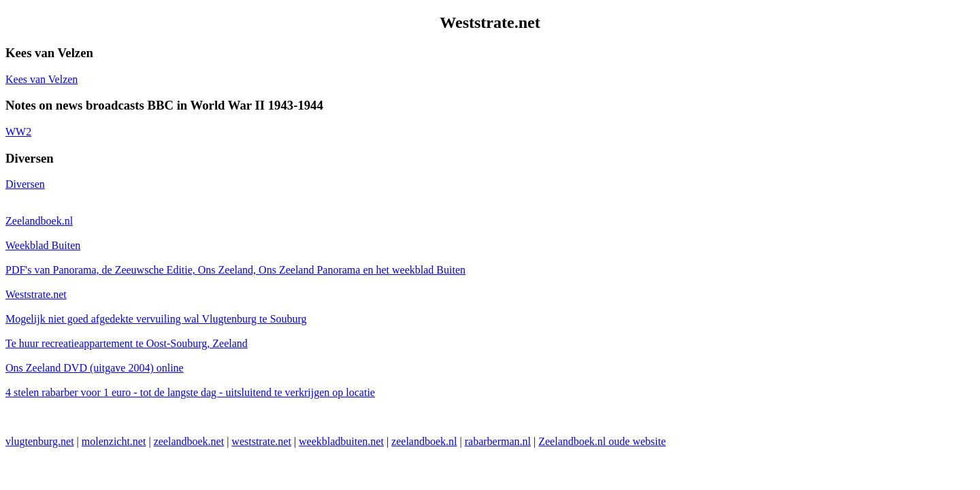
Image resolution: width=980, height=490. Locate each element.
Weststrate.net (36, 294)
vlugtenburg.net (40, 441)
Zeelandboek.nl (39, 221)
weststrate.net (261, 441)
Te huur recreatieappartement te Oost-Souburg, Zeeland (127, 343)
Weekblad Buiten (43, 245)
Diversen (25, 184)
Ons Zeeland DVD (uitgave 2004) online (95, 368)
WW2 (18, 132)
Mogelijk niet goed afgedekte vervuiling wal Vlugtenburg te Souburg (156, 319)
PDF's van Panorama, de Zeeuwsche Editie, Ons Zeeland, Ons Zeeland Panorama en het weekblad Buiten (235, 270)
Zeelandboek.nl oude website (602, 441)
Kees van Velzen (42, 79)
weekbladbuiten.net (341, 441)
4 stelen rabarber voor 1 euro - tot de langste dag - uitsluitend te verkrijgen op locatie (190, 392)
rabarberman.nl (498, 441)
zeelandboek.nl (424, 441)
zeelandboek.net (189, 441)
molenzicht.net (114, 441)
